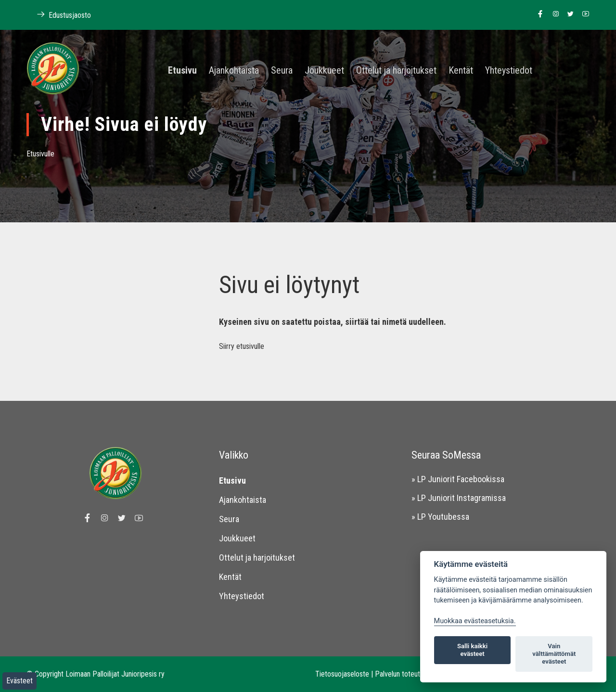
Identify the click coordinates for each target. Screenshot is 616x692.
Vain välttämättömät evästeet (554, 654)
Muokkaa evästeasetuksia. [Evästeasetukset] (475, 621)
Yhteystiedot (509, 71)
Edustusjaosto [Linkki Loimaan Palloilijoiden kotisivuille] (59, 15)
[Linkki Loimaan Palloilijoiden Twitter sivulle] (568, 14)
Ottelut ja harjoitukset (396, 71)
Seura (282, 71)
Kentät (461, 71)
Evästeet (19, 681)
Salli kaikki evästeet (472, 650)
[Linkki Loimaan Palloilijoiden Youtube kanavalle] (583, 14)
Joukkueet (324, 71)
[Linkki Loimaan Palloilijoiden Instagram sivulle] (553, 14)
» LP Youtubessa (440, 517)
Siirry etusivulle (242, 346)
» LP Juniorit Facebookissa (458, 479)
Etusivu (182, 71)
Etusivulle (40, 154)
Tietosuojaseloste (342, 674)
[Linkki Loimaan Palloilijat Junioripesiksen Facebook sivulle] (538, 14)
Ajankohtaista (234, 71)
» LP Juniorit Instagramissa (459, 498)
